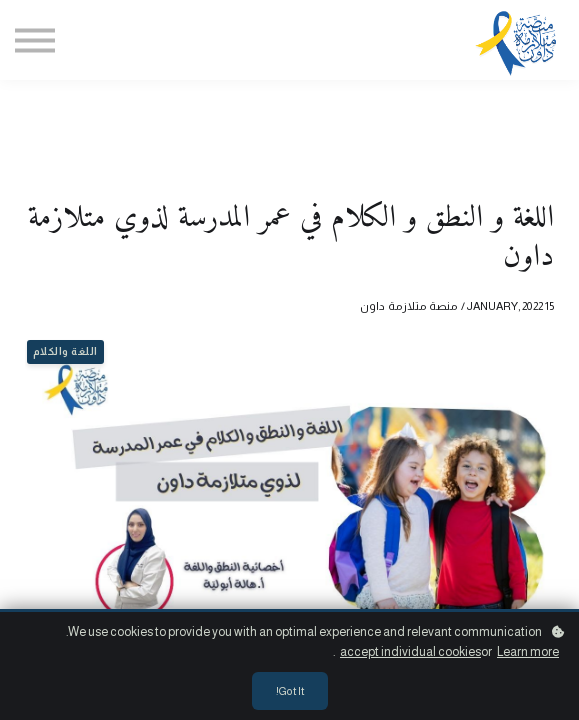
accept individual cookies (410, 652)
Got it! (290, 691)
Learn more (528, 652)
